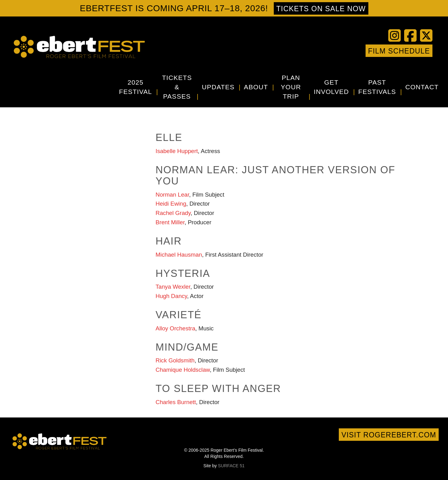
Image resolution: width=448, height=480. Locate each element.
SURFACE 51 (231, 466)
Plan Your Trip (291, 87)
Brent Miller (170, 222)
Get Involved (331, 87)
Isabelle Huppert (177, 151)
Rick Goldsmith (175, 360)
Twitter (320, 51)
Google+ (357, 51)
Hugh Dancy (171, 296)
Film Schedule (399, 51)
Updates (218, 87)
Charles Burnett (176, 402)
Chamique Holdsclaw (183, 370)
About (256, 87)
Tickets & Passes (177, 87)
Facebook (310, 51)
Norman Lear (172, 195)
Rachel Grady (173, 213)
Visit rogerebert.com (389, 435)
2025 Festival (136, 87)
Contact (422, 87)
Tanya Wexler (173, 287)
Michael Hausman (179, 255)
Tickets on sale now (321, 9)
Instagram (348, 51)
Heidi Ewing (171, 204)
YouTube (329, 51)
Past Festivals (377, 87)
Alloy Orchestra (175, 328)
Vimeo (338, 51)
